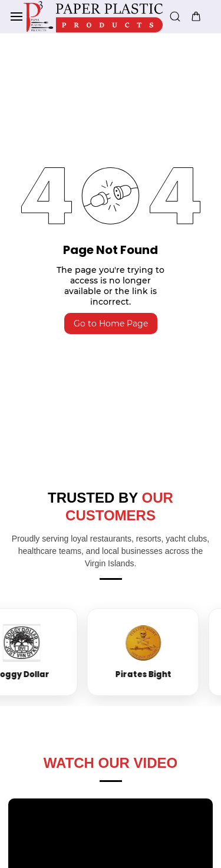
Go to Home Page (111, 324)
